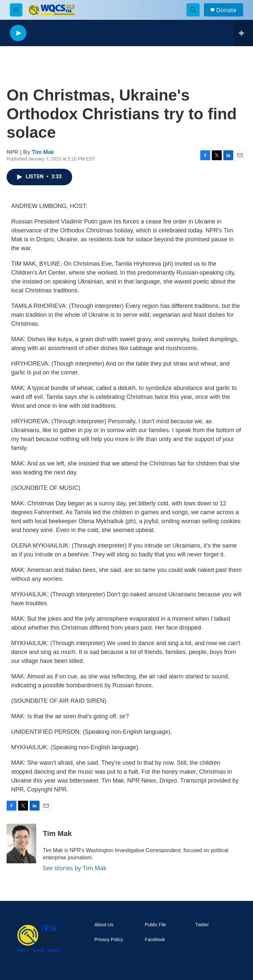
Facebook (155, 940)
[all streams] (243, 33)
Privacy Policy (109, 940)
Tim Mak (43, 152)
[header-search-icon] (193, 10)
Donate (226, 10)
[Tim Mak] (21, 844)
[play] (18, 33)
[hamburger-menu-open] (16, 10)
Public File (156, 925)
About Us (104, 925)
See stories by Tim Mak (75, 868)
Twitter (202, 925)
